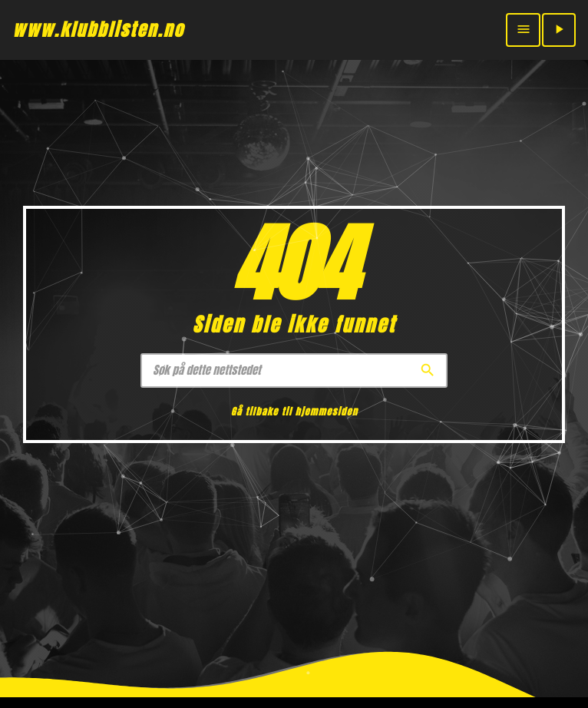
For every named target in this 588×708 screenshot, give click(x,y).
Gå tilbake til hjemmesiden (294, 412)
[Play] (559, 30)
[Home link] (98, 30)
